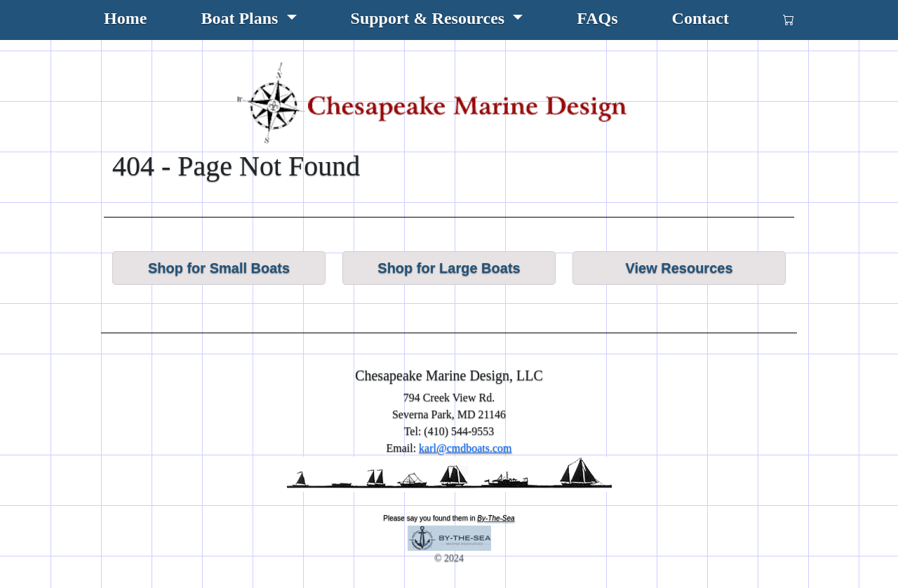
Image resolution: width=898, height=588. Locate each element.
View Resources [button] (679, 268)
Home (125, 18)
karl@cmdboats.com (465, 448)
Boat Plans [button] (241, 18)
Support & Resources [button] (430, 18)
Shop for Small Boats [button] (219, 268)
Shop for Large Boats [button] (449, 268)
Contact (701, 18)
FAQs (597, 18)
